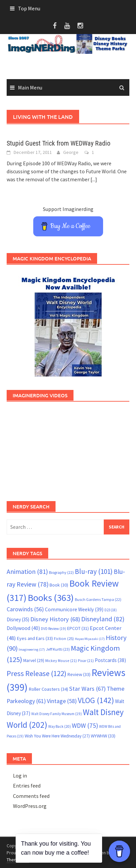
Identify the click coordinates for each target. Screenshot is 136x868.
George (71, 152)
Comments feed (31, 796)
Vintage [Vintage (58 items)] (62, 701)
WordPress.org (30, 806)
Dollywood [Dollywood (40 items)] (23, 628)
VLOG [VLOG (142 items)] (96, 700)
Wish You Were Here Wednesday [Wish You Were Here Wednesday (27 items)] (57, 736)
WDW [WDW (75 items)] (85, 725)
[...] (94, 179)
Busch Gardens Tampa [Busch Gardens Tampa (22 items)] (98, 599)
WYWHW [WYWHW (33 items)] (103, 736)
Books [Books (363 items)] (51, 598)
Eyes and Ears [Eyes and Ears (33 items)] (35, 638)
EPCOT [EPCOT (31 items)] (78, 628)
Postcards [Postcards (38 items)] (110, 660)
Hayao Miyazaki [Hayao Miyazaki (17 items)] (90, 639)
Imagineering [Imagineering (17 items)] (32, 649)
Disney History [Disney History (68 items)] (55, 619)
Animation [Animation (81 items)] (27, 572)
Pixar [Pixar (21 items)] (86, 661)
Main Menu (30, 87)
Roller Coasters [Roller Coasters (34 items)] (48, 689)
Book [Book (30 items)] (59, 585)
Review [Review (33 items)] (79, 674)
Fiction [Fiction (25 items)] (64, 638)
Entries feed (27, 786)
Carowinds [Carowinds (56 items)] (25, 609)
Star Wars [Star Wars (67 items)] (87, 689)
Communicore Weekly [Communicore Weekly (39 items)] (74, 609)
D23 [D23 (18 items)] (111, 610)
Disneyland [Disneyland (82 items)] (103, 619)
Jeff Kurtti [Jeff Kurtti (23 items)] (58, 649)
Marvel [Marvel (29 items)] (34, 660)
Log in (20, 776)
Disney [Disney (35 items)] (18, 619)
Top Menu (29, 8)
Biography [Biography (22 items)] (61, 572)
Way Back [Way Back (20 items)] (60, 726)
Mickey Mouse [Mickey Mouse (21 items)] (61, 661)
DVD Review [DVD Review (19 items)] (54, 629)
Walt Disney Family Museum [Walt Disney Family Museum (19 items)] (57, 714)
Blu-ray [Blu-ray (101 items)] (94, 571)
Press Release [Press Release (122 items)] (37, 673)
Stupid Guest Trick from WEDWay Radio (59, 143)
